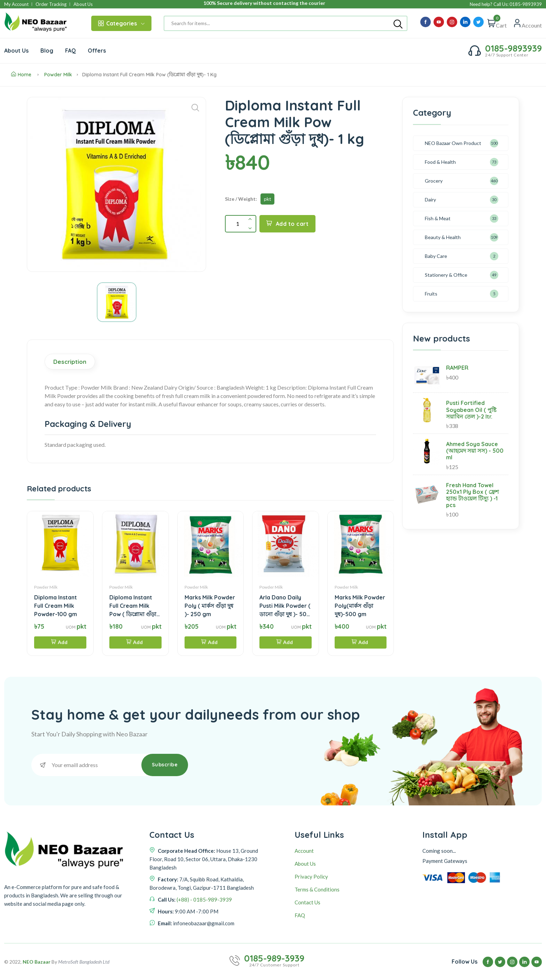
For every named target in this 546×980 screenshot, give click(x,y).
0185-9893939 (513, 48)
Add (59, 642)
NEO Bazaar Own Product (453, 143)
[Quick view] (527, 23)
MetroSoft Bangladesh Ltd (84, 962)
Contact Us (307, 902)
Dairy (430, 200)
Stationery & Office (446, 275)
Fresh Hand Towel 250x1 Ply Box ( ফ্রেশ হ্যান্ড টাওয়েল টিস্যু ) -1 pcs (472, 495)
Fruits (431, 294)
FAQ (71, 51)
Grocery (434, 181)
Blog (47, 51)
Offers (97, 51)
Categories (121, 23)
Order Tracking (51, 4)
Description (70, 362)
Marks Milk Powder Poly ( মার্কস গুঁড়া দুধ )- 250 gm (210, 606)
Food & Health (440, 162)
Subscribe (165, 765)
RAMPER (457, 368)
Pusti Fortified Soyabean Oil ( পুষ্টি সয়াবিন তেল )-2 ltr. (471, 409)
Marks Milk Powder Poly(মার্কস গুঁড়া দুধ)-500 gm (360, 606)
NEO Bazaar (37, 962)
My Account (16, 4)
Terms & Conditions (317, 889)
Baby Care (436, 256)
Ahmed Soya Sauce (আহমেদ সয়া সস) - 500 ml (475, 451)
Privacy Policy (311, 876)
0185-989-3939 (274, 958)
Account (304, 851)
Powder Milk (58, 75)
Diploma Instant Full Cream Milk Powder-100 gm (56, 606)
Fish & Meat (438, 218)
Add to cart (287, 224)
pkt (268, 199)
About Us (83, 4)
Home (21, 75)
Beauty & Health (443, 237)
